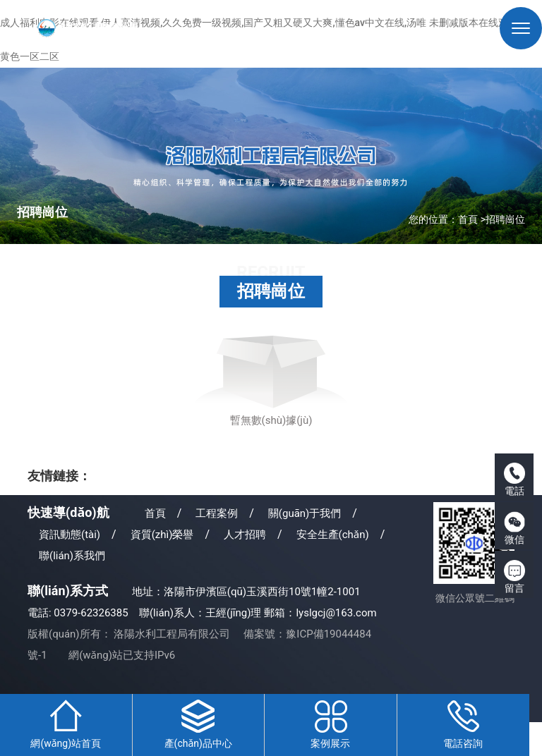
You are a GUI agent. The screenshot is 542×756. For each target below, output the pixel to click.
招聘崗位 (505, 219)
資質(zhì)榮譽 (162, 535)
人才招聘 (245, 535)
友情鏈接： (59, 476)
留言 (514, 577)
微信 (514, 528)
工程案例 (217, 513)
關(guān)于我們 (305, 513)
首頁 (468, 219)
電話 (514, 480)
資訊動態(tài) (70, 535)
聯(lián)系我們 (72, 556)
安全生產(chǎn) (333, 535)
